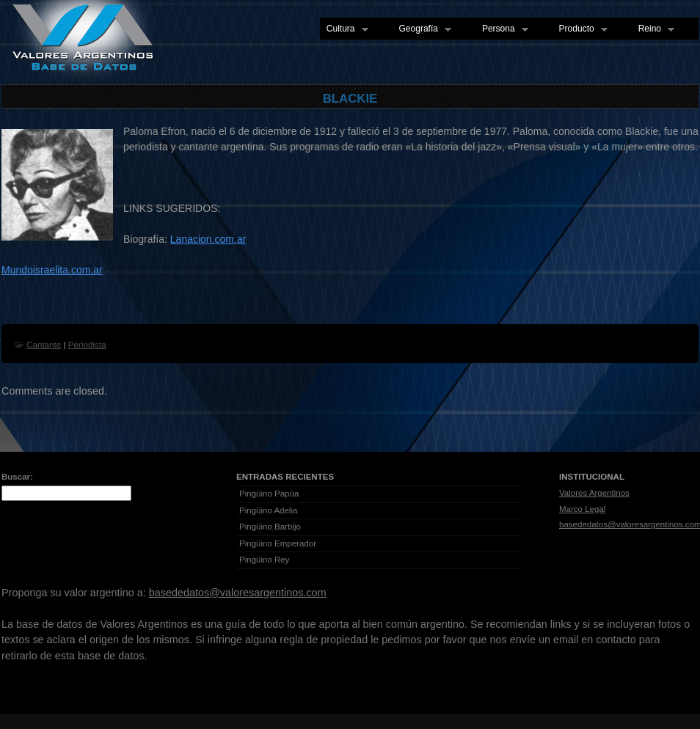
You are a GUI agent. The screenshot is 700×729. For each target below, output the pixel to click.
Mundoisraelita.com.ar (52, 270)
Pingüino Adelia (268, 510)
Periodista (87, 344)
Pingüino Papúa (269, 494)
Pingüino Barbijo (270, 527)
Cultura (344, 29)
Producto (580, 29)
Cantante (44, 344)
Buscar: (17, 477)
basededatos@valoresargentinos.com (238, 593)
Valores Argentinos (594, 493)
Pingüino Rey (265, 560)
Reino (653, 29)
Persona (502, 29)
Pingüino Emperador (278, 543)
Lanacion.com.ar (208, 239)
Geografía (422, 29)
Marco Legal (582, 509)
